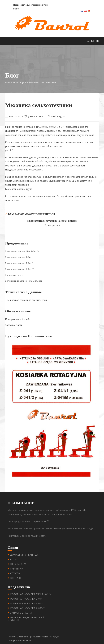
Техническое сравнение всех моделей (26, 300)
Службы (15, 573)
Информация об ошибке (19, 319)
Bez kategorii (58, 116)
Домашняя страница (24, 555)
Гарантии (17, 569)
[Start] (7, 83)
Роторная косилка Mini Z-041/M (22, 251)
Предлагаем (18, 564)
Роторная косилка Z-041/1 (19, 263)
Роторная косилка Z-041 (18, 257)
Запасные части (14, 275)
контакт (16, 578)
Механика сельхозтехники (43, 83)
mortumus (15, 116)
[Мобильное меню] (93, 41)
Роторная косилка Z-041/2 (19, 269)
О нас (14, 559)
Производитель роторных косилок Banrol (52, 221)
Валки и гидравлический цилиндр (24, 281)
